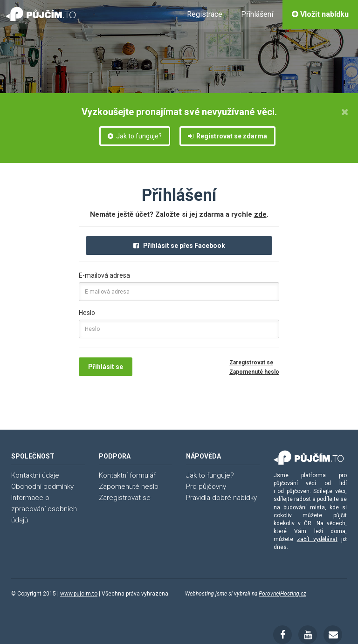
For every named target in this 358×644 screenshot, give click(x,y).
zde (260, 214)
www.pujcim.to (79, 594)
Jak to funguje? (135, 136)
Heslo (87, 313)
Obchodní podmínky (42, 486)
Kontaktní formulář (127, 475)
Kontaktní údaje (35, 475)
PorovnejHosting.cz (282, 594)
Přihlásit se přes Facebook (179, 246)
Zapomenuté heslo (254, 372)
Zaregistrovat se (251, 363)
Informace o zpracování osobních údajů (44, 509)
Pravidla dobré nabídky (221, 498)
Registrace (205, 14)
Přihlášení (257, 14)
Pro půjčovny (206, 486)
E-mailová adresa (104, 275)
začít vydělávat (317, 539)
